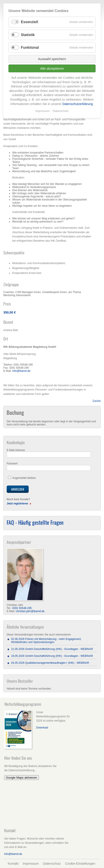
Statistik (28, 35)
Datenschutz (52, 864)
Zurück (97, 401)
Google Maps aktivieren (22, 778)
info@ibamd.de (21, 371)
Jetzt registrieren (17, 504)
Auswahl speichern (52, 59)
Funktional (30, 48)
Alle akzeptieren (52, 68)
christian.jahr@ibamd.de (30, 611)
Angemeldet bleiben (24, 478)
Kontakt (13, 864)
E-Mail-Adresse (16, 450)
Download (42, 728)
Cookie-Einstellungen (80, 864)
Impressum (31, 864)
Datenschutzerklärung (78, 104)
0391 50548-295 (22, 608)
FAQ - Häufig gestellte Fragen (35, 522)
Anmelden (18, 489)
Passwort (12, 463)
